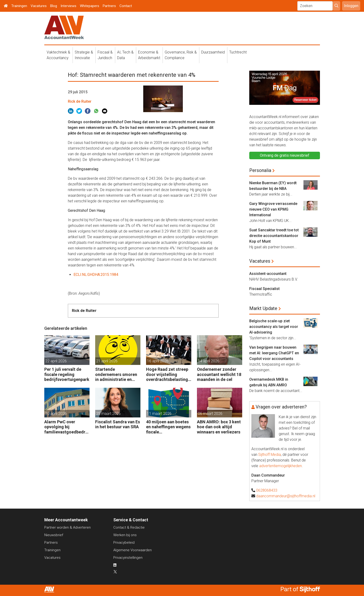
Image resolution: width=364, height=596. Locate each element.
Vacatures (39, 6)
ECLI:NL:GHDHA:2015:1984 (96, 275)
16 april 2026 (158, 361)
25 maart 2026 (108, 414)
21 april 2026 (107, 361)
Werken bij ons (125, 535)
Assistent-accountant (268, 274)
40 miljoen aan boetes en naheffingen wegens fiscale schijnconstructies (168, 427)
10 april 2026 (56, 414)
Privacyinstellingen (128, 558)
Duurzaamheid (213, 52)
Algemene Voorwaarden (133, 550)
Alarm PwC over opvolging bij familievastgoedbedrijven (66, 427)
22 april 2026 (56, 361)
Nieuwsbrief (54, 535)
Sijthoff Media (270, 455)
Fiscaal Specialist (264, 289)
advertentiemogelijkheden (280, 466)
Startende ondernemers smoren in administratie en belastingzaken (116, 374)
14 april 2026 (209, 361)
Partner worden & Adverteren (67, 527)
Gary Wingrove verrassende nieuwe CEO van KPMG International (273, 209)
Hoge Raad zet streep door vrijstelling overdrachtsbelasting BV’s (167, 374)
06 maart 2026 (210, 414)
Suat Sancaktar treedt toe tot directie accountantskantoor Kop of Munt (274, 236)
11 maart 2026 (159, 414)
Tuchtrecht (238, 52)
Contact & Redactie (129, 527)
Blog (54, 6)
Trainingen (19, 6)
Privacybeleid (124, 543)
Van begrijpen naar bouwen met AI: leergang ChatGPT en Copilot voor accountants (274, 353)
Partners (109, 6)
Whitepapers (90, 6)
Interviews (68, 6)
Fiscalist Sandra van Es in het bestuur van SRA (118, 424)
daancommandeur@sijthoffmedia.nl (286, 496)
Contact (126, 6)
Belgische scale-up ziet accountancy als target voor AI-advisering (274, 327)
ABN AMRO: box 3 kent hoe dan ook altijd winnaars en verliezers (219, 427)
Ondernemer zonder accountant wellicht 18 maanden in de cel (219, 374)
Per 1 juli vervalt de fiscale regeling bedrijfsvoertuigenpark (67, 374)
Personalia (260, 170)
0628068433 (267, 490)
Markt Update (263, 308)
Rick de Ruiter (80, 101)
